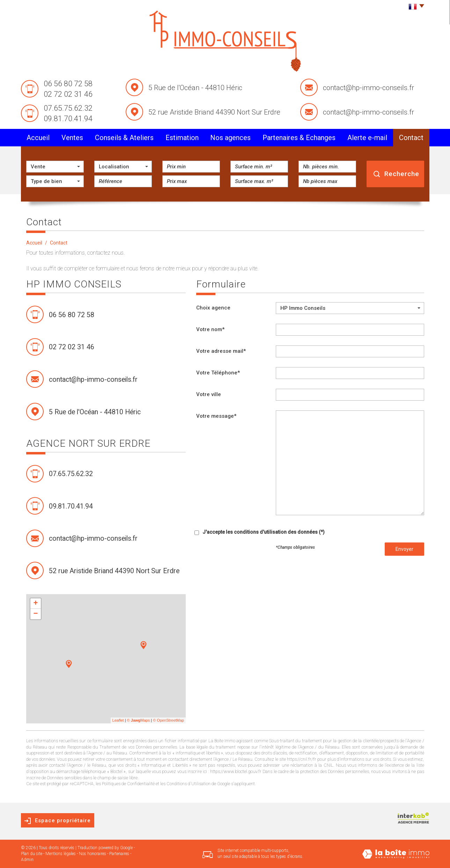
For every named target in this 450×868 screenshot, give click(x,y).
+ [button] (35, 604)
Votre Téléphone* (218, 373)
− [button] (35, 614)
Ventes (72, 138)
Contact (411, 138)
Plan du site (32, 854)
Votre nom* (210, 329)
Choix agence (213, 308)
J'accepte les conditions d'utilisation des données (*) (264, 532)
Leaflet (118, 720)
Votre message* (216, 416)
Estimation (182, 138)
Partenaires (119, 854)
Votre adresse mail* (221, 351)
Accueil (38, 138)
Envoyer (404, 549)
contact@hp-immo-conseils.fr (368, 88)
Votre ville (209, 394)
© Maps (139, 720)
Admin (27, 860)
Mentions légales (61, 854)
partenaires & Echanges (299, 138)
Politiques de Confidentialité (128, 784)
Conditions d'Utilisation (189, 784)
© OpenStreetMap (168, 720)
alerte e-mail (367, 138)
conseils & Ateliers (124, 138)
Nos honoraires (93, 854)
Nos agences (230, 138)
